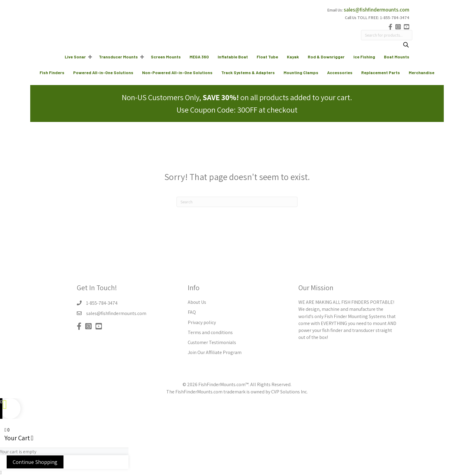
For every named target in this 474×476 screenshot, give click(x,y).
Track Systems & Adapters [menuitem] (248, 72)
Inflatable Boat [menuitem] (233, 57)
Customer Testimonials (212, 342)
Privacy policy (202, 322)
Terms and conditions (210, 332)
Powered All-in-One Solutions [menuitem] (103, 72)
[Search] (406, 45)
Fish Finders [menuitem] (52, 72)
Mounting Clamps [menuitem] (301, 72)
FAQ (192, 312)
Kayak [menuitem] (293, 57)
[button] (90, 57)
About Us (197, 302)
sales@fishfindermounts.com (377, 10)
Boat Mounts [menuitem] (397, 57)
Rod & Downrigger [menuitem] (326, 57)
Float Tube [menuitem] (267, 57)
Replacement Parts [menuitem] (381, 72)
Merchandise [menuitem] (422, 72)
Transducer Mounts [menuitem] (118, 57)
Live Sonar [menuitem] (75, 57)
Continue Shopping (35, 462)
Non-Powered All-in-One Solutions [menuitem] (177, 72)
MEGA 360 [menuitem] (199, 57)
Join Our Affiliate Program (215, 352)
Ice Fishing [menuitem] (364, 57)
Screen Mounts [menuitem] (166, 57)
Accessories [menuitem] (340, 72)
